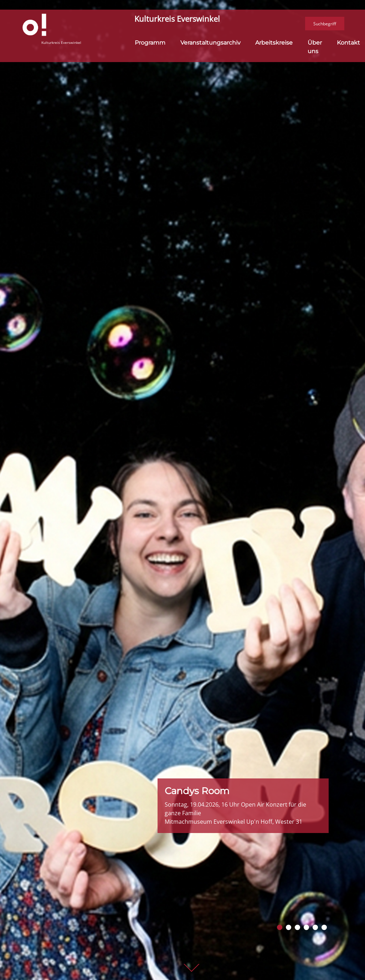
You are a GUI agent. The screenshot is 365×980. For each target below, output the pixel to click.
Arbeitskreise (274, 40)
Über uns (315, 44)
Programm (150, 40)
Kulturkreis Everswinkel (177, 19)
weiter (191, 968)
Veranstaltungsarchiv (210, 40)
